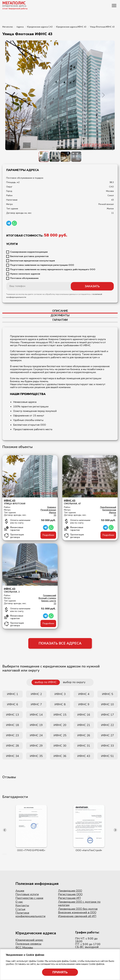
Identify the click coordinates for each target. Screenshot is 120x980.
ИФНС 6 (13, 704)
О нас (19, 902)
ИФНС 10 (107, 704)
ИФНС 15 (60, 715)
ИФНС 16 (84, 715)
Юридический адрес (29, 940)
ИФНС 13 (12, 715)
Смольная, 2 (30, 590)
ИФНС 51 (107, 756)
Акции (20, 891)
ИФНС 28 (12, 746)
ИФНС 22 (107, 725)
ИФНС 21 (84, 725)
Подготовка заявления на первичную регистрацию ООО (42, 265)
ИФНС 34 (12, 756)
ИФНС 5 (108, 694)
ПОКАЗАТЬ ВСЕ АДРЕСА (60, 643)
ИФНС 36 (60, 756)
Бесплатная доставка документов (29, 256)
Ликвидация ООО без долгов (78, 909)
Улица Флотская (30, 502)
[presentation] (5, 830)
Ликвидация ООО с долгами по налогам (79, 904)
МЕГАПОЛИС (14, 3)
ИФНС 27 (107, 735)
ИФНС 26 (84, 735)
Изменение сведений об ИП (77, 916)
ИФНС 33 (107, 746)
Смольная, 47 (90, 502)
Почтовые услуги (27, 894)
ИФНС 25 (60, 735)
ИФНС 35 (36, 756)
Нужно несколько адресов (25, 274)
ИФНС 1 (13, 694)
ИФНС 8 (60, 704)
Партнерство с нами (29, 898)
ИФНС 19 (36, 725)
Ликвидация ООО (70, 891)
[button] (3, 854)
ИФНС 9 (84, 704)
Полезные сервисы (28, 944)
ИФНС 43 (84, 756)
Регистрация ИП (69, 898)
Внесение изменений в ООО (77, 912)
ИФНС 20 (60, 725)
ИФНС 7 (36, 704)
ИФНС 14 (36, 715)
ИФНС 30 (60, 746)
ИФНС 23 (12, 735)
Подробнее (48, 535)
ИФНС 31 (84, 746)
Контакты (22, 905)
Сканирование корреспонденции (29, 252)
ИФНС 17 (107, 715)
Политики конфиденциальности (30, 914)
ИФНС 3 (60, 694)
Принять (60, 972)
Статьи (20, 909)
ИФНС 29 (36, 746)
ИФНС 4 (84, 694)
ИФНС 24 (36, 735)
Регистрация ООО (70, 894)
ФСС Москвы (24, 947)
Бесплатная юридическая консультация (32, 261)
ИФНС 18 (12, 725)
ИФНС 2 (36, 694)
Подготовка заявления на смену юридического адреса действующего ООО (53, 270)
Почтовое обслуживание (24, 278)
